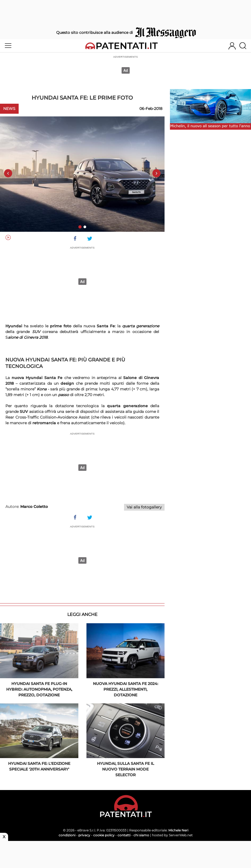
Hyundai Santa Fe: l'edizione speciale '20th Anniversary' (39, 766)
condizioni (67, 835)
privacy (84, 835)
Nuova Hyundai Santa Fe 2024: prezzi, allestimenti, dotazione (125, 689)
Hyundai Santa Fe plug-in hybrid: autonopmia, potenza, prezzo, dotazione (39, 689)
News (9, 109)
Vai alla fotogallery (144, 507)
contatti (124, 835)
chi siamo (141, 835)
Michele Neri (178, 830)
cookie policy (104, 835)
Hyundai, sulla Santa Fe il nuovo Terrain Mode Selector (125, 769)
